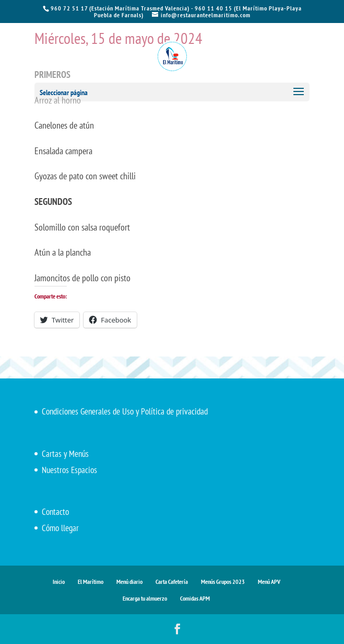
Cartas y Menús (65, 454)
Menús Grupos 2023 (223, 582)
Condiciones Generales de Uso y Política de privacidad (125, 411)
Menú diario (129, 582)
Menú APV (269, 582)
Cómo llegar (60, 528)
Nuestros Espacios (69, 470)
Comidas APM (195, 598)
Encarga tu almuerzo (145, 598)
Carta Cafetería (172, 582)
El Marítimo (91, 582)
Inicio (59, 582)
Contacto (55, 512)
